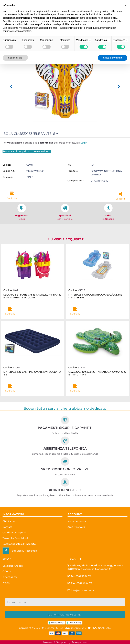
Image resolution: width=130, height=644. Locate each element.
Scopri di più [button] (15, 58)
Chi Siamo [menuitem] (9, 521)
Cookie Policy (75, 622)
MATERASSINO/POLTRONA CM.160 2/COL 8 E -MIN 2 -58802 (96, 296)
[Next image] (119, 87)
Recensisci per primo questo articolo (27, 151)
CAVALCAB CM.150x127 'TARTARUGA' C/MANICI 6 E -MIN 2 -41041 (97, 373)
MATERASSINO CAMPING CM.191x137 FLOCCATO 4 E (32, 373)
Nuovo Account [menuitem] (77, 521)
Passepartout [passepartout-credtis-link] (79, 642)
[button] (65, 83)
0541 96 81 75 (83, 576)
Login (84, 143)
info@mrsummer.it (83, 590)
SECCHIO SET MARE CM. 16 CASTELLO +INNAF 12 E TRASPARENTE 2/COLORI (32, 296)
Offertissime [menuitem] (10, 577)
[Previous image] (11, 87)
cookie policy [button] (110, 18)
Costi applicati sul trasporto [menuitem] (19, 544)
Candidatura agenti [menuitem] (14, 533)
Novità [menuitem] (6, 583)
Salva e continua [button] (113, 58)
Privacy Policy (57, 622)
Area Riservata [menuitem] (76, 527)
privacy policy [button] (101, 11)
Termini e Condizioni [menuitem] (15, 538)
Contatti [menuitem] (8, 527)
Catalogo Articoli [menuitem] (13, 566)
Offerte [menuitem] (7, 571)
